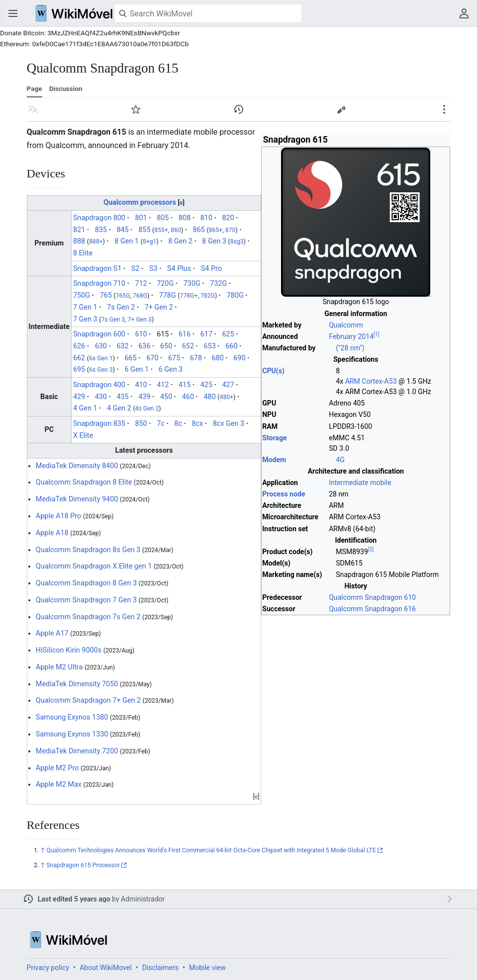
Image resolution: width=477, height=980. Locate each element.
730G (192, 284)
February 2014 (351, 336)
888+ (96, 242)
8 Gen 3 (214, 241)
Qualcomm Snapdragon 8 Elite (84, 482)
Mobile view (207, 968)
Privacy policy (48, 968)
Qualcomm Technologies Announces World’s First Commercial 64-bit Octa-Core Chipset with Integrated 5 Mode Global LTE (211, 850)
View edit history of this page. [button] (239, 109)
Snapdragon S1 (97, 269)
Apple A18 (52, 533)
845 (122, 230)
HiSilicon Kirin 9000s (69, 650)
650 (166, 346)
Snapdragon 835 (99, 424)
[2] (371, 549)
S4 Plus (179, 269)
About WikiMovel (106, 968)
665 (130, 358)
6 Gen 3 (171, 369)
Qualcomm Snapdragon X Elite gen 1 (94, 566)
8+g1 (150, 242)
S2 (136, 269)
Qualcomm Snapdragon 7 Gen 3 (86, 600)
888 (79, 241)
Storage (274, 438)
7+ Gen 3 (140, 320)
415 (185, 385)
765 (105, 295)
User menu (464, 13)
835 (101, 230)
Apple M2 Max (59, 784)
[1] (377, 334)
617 (206, 334)
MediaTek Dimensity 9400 (77, 499)
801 (141, 218)
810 (206, 218)
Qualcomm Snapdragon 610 (372, 597)
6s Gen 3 (101, 370)
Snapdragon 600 (99, 334)
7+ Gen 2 (159, 307)
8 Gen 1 (127, 241)
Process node (284, 494)
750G (82, 295)
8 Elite (83, 253)
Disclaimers (160, 968)
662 (79, 358)
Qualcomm (346, 325)
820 (228, 218)
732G (218, 284)
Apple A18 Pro (58, 516)
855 (144, 230)
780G (235, 295)
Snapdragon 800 (99, 218)
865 (199, 230)
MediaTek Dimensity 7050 (77, 684)
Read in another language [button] (33, 109)
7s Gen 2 (121, 307)
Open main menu (13, 13)
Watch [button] (136, 109)
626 (79, 346)
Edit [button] (341, 109)
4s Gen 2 (147, 408)
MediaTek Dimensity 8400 (77, 466)
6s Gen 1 (101, 358)
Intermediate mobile (360, 483)
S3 (153, 269)
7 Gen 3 (85, 319)
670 (152, 358)
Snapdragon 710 (99, 284)
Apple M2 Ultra (59, 667)
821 (79, 230)
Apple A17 (52, 633)
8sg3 (237, 242)
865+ (216, 230)
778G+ (189, 296)
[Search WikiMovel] (208, 13)
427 (228, 385)
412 (163, 385)
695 (79, 369)
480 (210, 397)
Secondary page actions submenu (444, 109)
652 (188, 346)
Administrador (143, 899)
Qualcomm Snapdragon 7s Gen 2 (88, 617)
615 (163, 334)
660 (231, 346)
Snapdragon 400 (99, 385)
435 (122, 397)
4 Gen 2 (119, 408)
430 (101, 397)
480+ (227, 397)
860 (176, 230)
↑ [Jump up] (43, 850)
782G (208, 296)
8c (178, 424)
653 (210, 346)
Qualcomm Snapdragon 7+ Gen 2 (88, 700)
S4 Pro (211, 269)
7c (161, 424)
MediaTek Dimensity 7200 (77, 751)
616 (185, 334)
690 (239, 358)
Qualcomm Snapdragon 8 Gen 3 (86, 583)
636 (144, 346)
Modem (274, 460)
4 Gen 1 (85, 408)
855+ (161, 230)
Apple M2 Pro (57, 768)
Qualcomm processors (140, 203)
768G (140, 296)
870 (231, 230)
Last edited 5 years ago (74, 899)
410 (141, 385)
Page (35, 88)
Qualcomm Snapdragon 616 (372, 609)
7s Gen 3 (113, 320)
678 (196, 358)
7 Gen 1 (85, 307)
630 (101, 346)
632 (122, 346)
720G (165, 284)
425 (206, 385)
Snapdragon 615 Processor (83, 865)
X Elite (83, 436)
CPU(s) (273, 371)
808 (185, 218)
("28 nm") (350, 348)
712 (141, 284)
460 (188, 397)
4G (340, 460)
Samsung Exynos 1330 (72, 734)
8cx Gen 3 (229, 424)
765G (123, 296)
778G (168, 295)
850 (141, 424)
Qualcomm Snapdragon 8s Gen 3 (88, 550)
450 (166, 397)
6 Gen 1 (137, 369)
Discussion (66, 88)
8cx (197, 424)
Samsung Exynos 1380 (72, 717)
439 (144, 397)
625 (228, 334)
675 (174, 358)
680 (218, 358)
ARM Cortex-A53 (371, 381)
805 (163, 218)
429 (79, 397)
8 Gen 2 (180, 241)
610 (141, 334)
